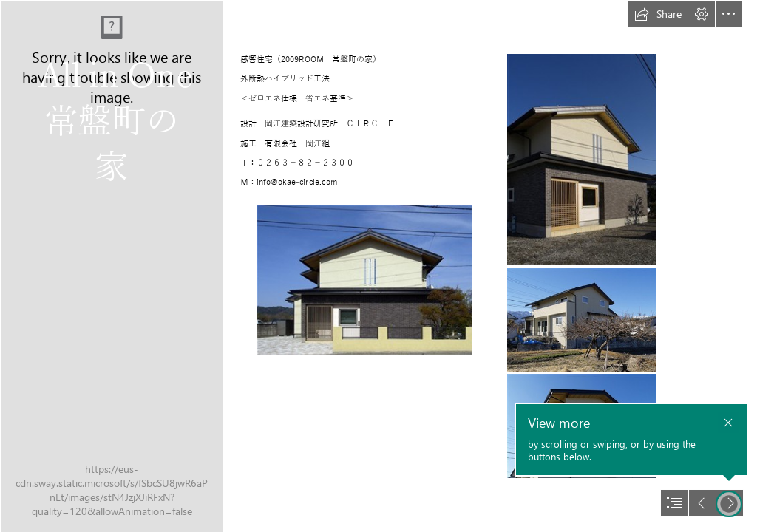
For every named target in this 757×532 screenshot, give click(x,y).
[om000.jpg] (364, 280)
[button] (658, 14)
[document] (378, 266)
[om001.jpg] (581, 160)
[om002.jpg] (581, 320)
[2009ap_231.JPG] (111, 266)
